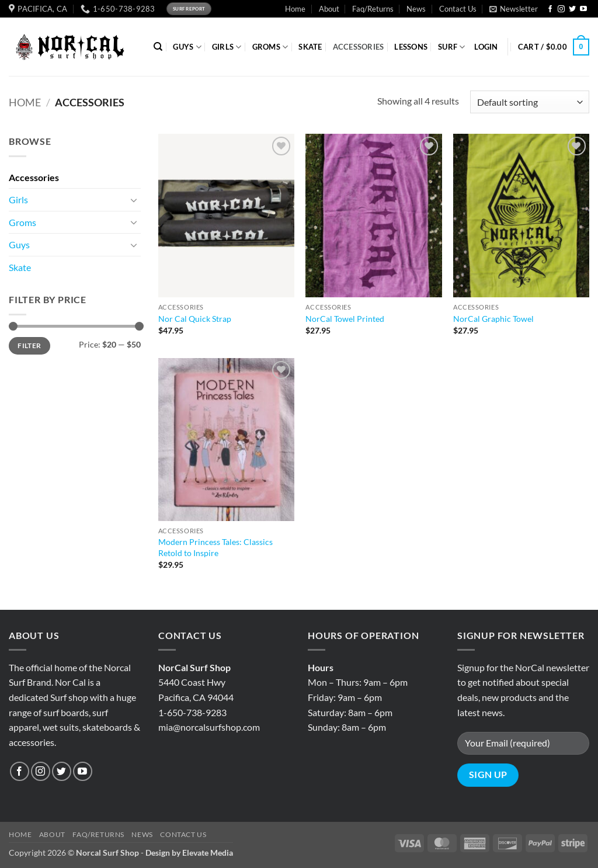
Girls (18, 199)
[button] (514, 9)
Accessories (34, 177)
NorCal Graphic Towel (493, 319)
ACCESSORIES (359, 47)
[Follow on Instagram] (561, 9)
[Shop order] (530, 102)
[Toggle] (134, 200)
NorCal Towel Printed (345, 319)
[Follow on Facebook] (550, 9)
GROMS (270, 47)
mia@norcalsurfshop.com (209, 727)
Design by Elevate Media (189, 853)
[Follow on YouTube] (583, 9)
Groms (22, 222)
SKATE (310, 47)
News (416, 9)
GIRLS (227, 47)
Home (295, 9)
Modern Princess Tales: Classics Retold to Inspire (215, 547)
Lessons (411, 47)
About (329, 9)
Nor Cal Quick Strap (195, 319)
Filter (29, 346)
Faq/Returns (373, 9)
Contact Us (458, 9)
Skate (20, 267)
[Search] (158, 47)
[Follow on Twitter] (572, 9)
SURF (451, 47)
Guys (19, 244)
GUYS (187, 47)
